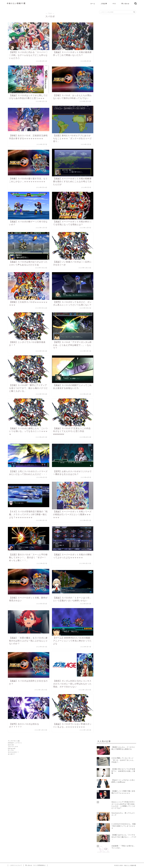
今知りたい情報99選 (16, 3)
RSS (114, 4)
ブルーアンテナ (13, 747)
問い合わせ (125, 4)
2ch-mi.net (12, 749)
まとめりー (12, 754)
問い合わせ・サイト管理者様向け (35, 865)
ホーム (93, 4)
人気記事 (104, 4)
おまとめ (11, 745)
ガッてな (11, 750)
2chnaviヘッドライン (15, 743)
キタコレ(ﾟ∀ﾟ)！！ (14, 752)
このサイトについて (16, 865)
